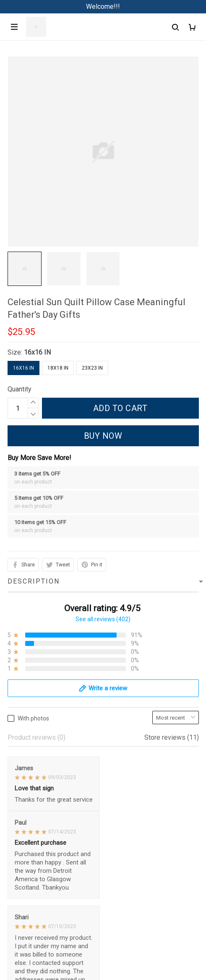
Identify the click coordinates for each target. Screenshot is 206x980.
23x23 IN (92, 368)
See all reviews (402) (103, 619)
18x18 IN (58, 368)
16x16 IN (37, 352)
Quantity (20, 389)
